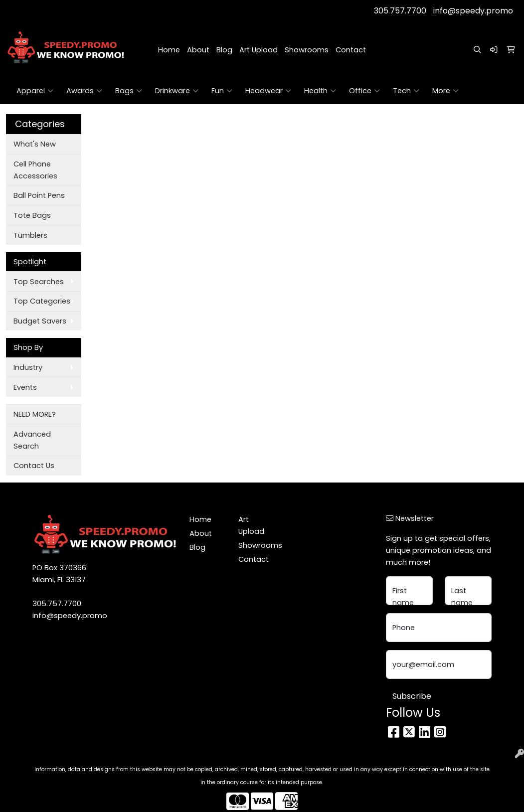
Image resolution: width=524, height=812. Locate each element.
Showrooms (307, 50)
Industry (28, 367)
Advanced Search (32, 440)
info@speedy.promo (473, 11)
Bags (129, 91)
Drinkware (177, 91)
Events (25, 387)
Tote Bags (32, 215)
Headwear (268, 91)
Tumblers (30, 235)
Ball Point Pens (39, 195)
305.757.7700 (400, 11)
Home (169, 50)
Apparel (35, 91)
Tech (406, 91)
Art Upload (259, 50)
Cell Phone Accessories (35, 170)
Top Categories (42, 301)
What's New (35, 144)
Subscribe (412, 696)
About (198, 50)
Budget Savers (40, 321)
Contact (351, 50)
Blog (224, 50)
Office (364, 91)
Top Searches (39, 282)
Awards (84, 91)
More (445, 91)
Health (320, 91)
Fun (222, 91)
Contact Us (34, 466)
